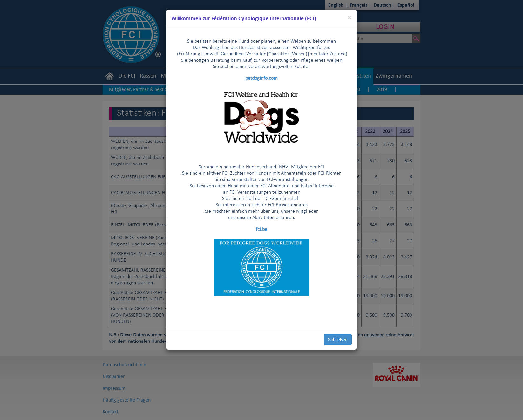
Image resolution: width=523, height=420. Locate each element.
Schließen (338, 340)
